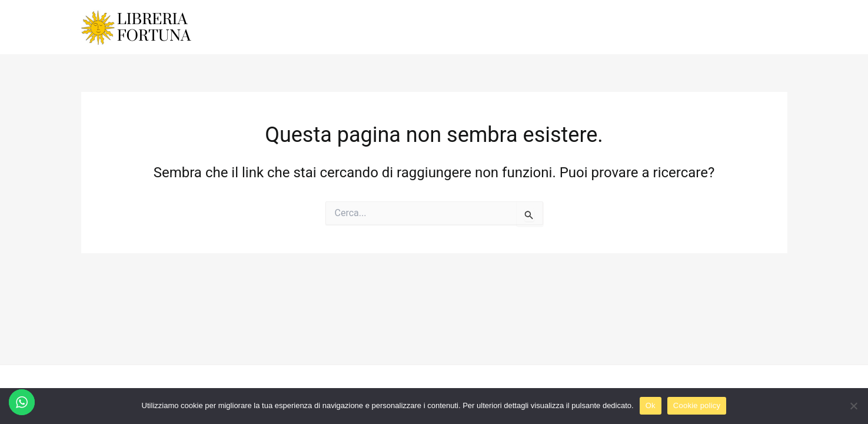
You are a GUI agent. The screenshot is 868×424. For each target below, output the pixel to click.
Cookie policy (697, 405)
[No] (853, 406)
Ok (651, 405)
